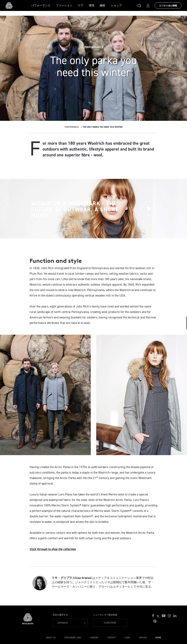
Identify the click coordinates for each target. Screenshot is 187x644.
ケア (81, 5)
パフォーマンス (41, 5)
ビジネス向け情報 (168, 6)
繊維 (102, 5)
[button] (139, 5)
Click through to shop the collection (53, 549)
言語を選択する (60, 615)
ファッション (64, 5)
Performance (72, 127)
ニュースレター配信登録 (105, 615)
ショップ (116, 5)
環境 (91, 5)
